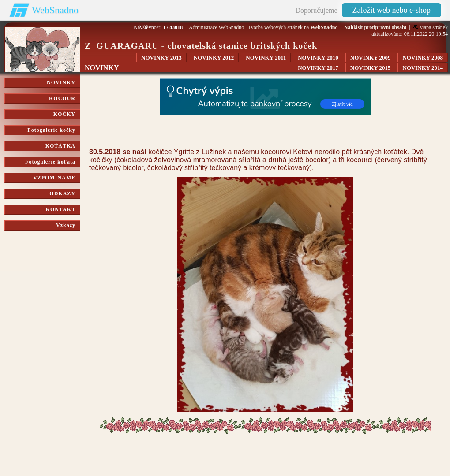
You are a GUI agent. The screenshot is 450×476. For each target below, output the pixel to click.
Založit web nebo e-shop (392, 10)
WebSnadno (55, 10)
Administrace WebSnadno (216, 27)
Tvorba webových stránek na (292, 27)
